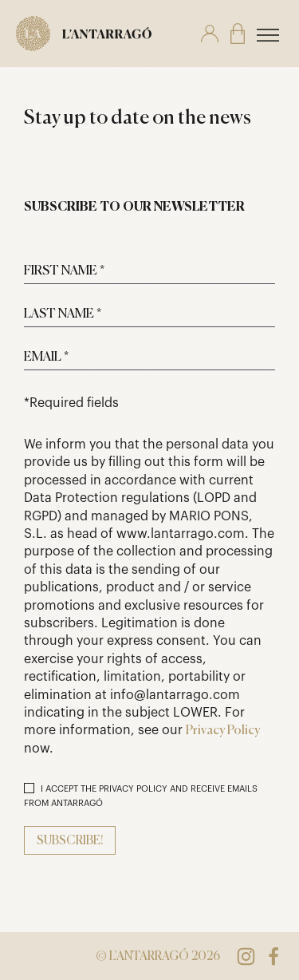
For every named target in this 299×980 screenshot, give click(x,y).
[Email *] (149, 357)
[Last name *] (149, 314)
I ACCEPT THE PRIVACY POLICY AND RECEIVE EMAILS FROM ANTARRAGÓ (141, 795)
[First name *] (149, 271)
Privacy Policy (223, 731)
